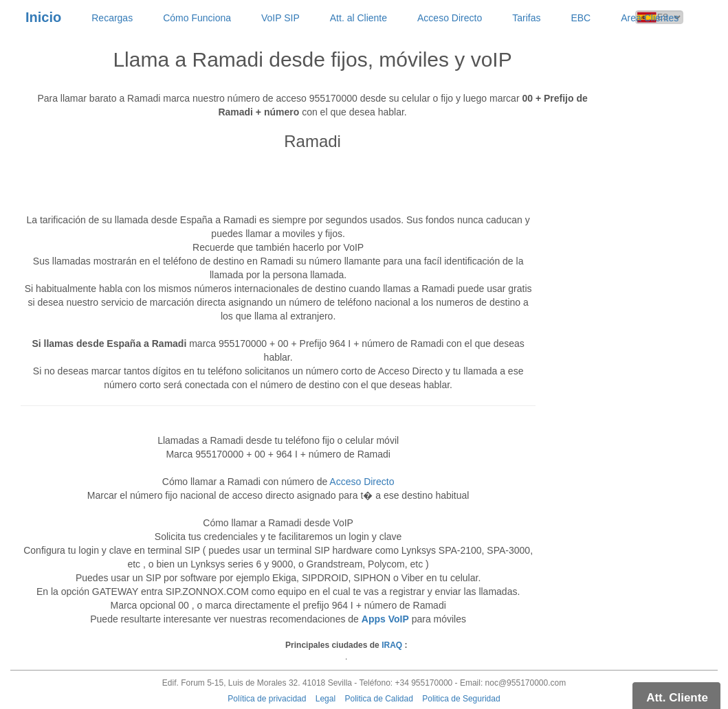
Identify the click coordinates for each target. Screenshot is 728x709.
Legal (326, 699)
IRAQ (392, 645)
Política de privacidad (267, 699)
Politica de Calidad (378, 699)
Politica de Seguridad (461, 699)
